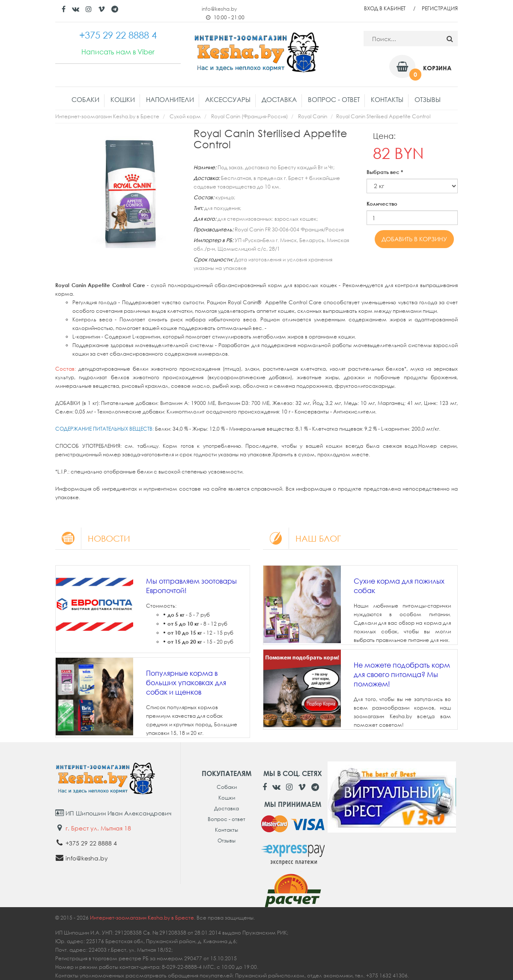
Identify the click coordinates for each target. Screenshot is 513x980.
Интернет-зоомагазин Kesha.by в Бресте (107, 116)
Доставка (279, 99)
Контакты (387, 99)
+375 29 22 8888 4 (91, 843)
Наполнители (170, 99)
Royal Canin (313, 116)
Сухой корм (185, 116)
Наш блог (302, 538)
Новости (93, 538)
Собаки (85, 99)
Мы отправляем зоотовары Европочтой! (191, 586)
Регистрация (440, 8)
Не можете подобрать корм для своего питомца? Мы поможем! (402, 674)
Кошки (123, 99)
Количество (382, 204)
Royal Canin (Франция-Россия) (249, 116)
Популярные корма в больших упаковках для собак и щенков (186, 683)
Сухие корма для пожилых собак (399, 586)
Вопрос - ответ (334, 99)
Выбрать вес (385, 172)
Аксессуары (228, 99)
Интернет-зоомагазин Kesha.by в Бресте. (143, 918)
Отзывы (428, 99)
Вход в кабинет (385, 8)
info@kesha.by (219, 9)
